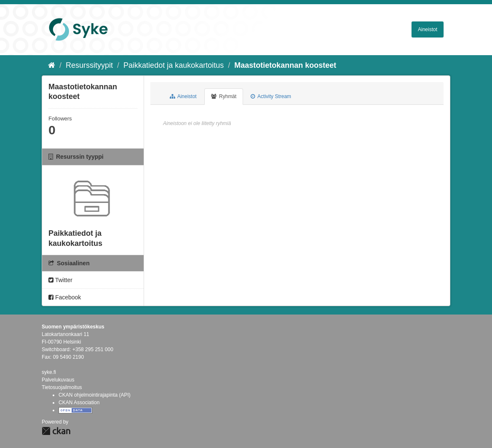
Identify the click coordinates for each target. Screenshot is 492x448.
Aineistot (428, 29)
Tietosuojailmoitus (62, 387)
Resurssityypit (89, 65)
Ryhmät (224, 96)
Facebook (65, 297)
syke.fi (49, 372)
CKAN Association (79, 403)
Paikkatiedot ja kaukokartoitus (174, 65)
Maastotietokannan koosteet (285, 65)
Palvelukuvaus (58, 380)
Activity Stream (271, 96)
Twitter (60, 280)
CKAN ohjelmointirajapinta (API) (95, 395)
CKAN (56, 431)
